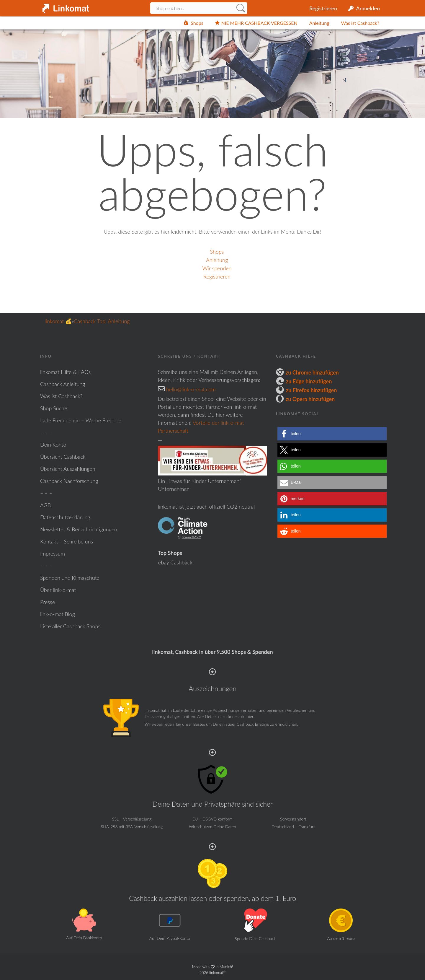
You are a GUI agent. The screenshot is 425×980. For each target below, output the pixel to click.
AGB (45, 505)
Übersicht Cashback (63, 457)
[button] (332, 434)
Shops (197, 23)
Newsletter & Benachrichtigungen (79, 529)
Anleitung (319, 23)
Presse (48, 602)
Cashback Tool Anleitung (102, 321)
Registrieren (323, 8)
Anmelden (368, 8)
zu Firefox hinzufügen (311, 390)
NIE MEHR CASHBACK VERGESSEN (259, 23)
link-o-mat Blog (58, 614)
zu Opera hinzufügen (310, 399)
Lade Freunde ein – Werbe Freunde (81, 420)
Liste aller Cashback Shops (70, 626)
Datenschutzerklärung (65, 517)
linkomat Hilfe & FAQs (65, 372)
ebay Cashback (175, 562)
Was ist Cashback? (360, 23)
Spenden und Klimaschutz (70, 578)
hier (250, 716)
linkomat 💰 (58, 321)
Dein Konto (53, 445)
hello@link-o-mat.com (191, 389)
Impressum (53, 554)
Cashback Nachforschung (69, 481)
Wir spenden (217, 268)
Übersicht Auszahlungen (68, 469)
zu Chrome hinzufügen (312, 372)
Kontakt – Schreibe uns (67, 541)
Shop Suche (54, 408)
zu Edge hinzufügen (309, 381)
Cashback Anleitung (63, 384)
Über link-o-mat (58, 590)
